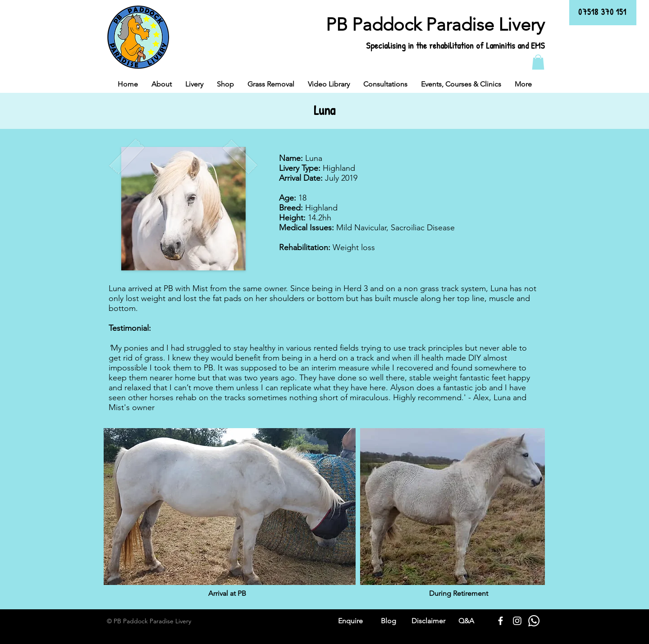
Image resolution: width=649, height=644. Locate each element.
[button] (538, 62)
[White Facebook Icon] (500, 621)
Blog (388, 621)
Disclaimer (428, 621)
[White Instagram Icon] (517, 621)
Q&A (466, 621)
